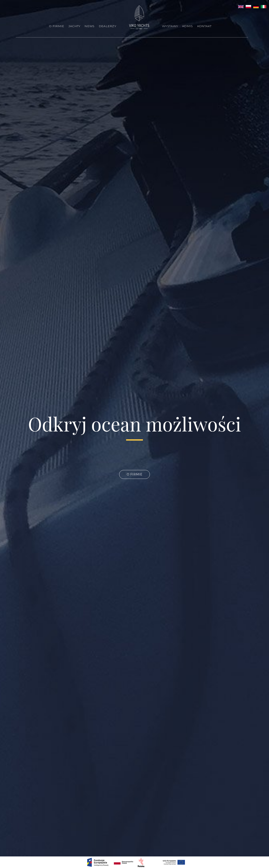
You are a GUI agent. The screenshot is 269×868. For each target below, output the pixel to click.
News (89, 26)
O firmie (57, 26)
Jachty (75, 26)
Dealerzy (107, 26)
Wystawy (170, 26)
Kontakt (204, 26)
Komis (188, 26)
